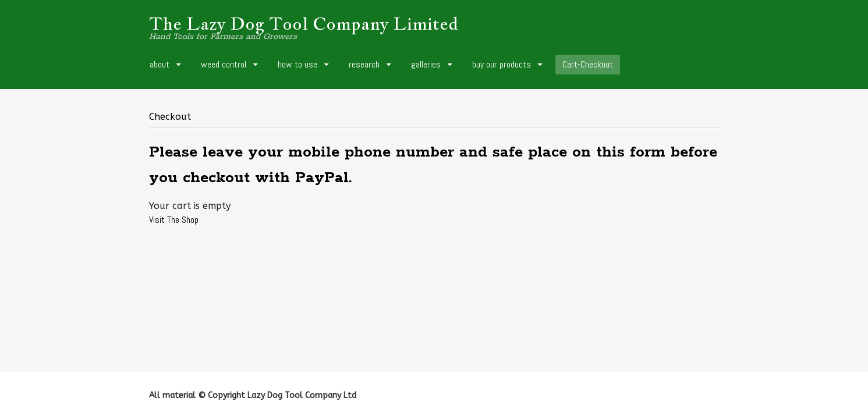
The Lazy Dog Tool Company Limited (304, 23)
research (364, 64)
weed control (224, 64)
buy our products (502, 64)
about (160, 64)
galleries (426, 64)
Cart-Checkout (588, 64)
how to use (297, 64)
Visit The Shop (174, 220)
